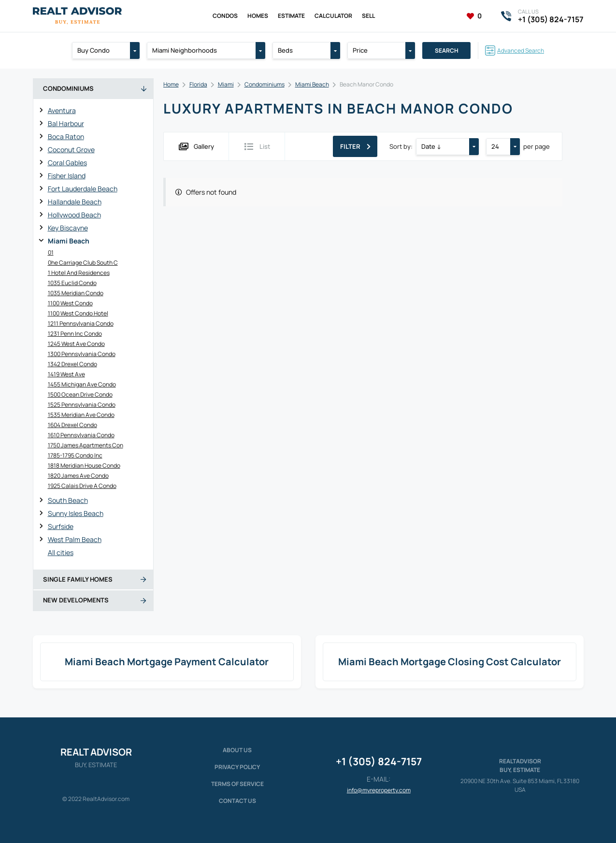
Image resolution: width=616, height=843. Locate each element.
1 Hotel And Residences (79, 273)
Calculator (333, 16)
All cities (61, 552)
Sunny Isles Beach (76, 513)
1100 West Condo (70, 303)
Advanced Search (521, 50)
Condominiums (265, 84)
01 (51, 252)
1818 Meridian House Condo (84, 465)
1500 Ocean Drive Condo (80, 394)
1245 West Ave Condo (76, 344)
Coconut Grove (71, 150)
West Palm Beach (75, 539)
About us (237, 750)
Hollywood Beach (74, 215)
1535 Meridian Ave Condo (81, 415)
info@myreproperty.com (379, 790)
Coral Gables (67, 163)
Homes (258, 16)
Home (171, 84)
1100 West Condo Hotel (78, 313)
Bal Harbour (66, 123)
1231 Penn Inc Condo (75, 334)
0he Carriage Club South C (83, 263)
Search (447, 50)
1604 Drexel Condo (72, 425)
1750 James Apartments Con (86, 445)
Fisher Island (67, 176)
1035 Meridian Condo (76, 293)
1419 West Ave (66, 374)
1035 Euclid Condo (72, 283)
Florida (198, 84)
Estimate (291, 16)
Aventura (62, 110)
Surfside (61, 526)
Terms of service (237, 784)
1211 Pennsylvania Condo (81, 323)
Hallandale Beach (75, 202)
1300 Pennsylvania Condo (82, 354)
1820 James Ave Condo (78, 476)
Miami (226, 84)
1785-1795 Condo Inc (75, 455)
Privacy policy (237, 767)
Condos (225, 16)
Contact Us (237, 801)
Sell (368, 16)
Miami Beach (69, 241)
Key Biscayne (68, 228)
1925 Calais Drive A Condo (82, 486)
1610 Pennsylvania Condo (81, 435)
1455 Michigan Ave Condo (82, 384)
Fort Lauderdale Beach (83, 189)
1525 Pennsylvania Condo (82, 405)
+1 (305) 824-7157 (379, 761)
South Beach (68, 500)
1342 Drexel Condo (72, 364)
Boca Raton (66, 136)
